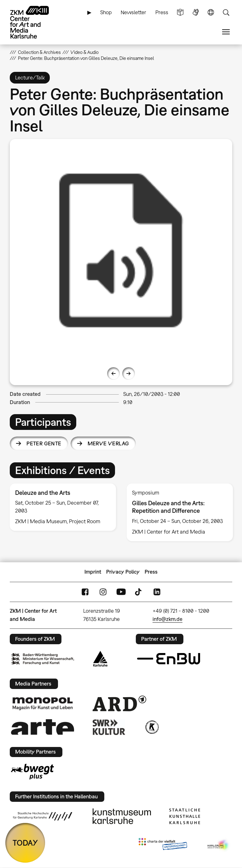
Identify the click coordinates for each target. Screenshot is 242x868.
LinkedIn (157, 592)
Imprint (93, 572)
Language (211, 12)
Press (162, 12)
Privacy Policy (123, 572)
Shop (106, 12)
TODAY (25, 843)
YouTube (121, 592)
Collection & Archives (39, 52)
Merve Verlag (108, 443)
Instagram (103, 592)
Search (226, 12)
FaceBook (85, 592)
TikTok (139, 592)
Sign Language (196, 12)
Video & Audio (85, 52)
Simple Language (180, 12)
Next (129, 373)
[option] (121, 250)
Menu (226, 32)
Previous (113, 373)
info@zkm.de (167, 619)
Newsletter (133, 12)
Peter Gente (44, 443)
